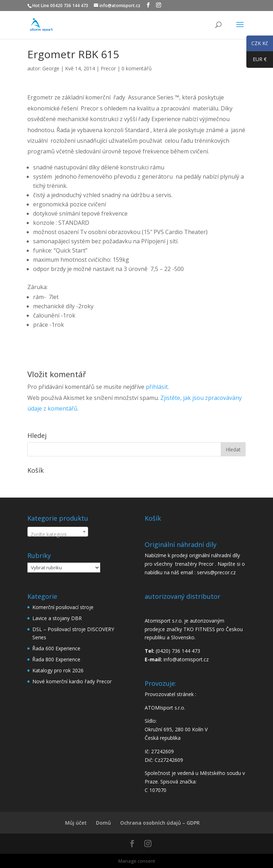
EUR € (256, 61)
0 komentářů (137, 68)
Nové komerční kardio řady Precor (72, 681)
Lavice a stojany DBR (57, 618)
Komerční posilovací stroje (63, 607)
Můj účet (76, 823)
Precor (108, 68)
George (51, 68)
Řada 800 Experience (56, 659)
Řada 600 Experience (56, 648)
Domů (103, 823)
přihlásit (157, 387)
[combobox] (58, 532)
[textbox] (58, 535)
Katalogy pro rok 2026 (58, 670)
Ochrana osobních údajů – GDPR (160, 823)
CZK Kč (257, 44)
